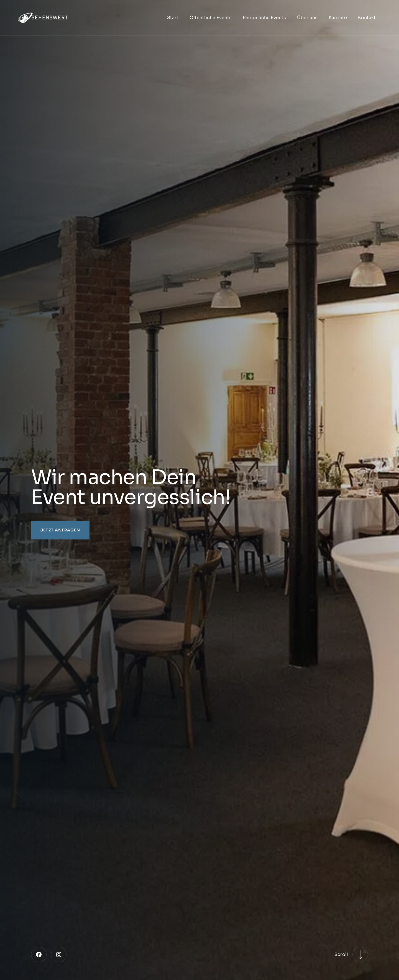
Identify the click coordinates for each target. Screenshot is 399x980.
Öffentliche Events (211, 18)
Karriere (338, 18)
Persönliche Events (264, 18)
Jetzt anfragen (60, 530)
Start (173, 18)
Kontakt (367, 18)
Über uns (307, 18)
